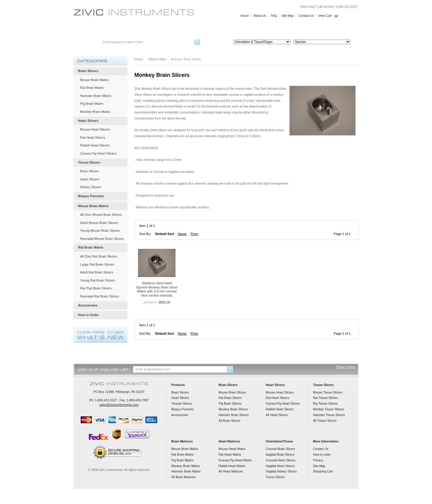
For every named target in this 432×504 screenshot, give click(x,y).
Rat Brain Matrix (92, 88)
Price (194, 234)
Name (182, 234)
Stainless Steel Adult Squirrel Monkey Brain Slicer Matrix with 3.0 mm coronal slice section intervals (157, 289)
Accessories (286, 31)
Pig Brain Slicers (230, 404)
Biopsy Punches (240, 31)
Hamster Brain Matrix (96, 96)
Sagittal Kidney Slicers (281, 471)
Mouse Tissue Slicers (328, 392)
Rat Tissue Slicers (325, 398)
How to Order (334, 31)
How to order (322, 455)
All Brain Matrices (183, 477)
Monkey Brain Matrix (95, 112)
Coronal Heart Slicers (281, 460)
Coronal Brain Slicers (280, 449)
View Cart (325, 16)
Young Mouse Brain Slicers (100, 231)
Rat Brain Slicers (230, 398)
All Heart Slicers (277, 415)
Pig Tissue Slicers (325, 404)
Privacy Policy (346, 367)
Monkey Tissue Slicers (328, 409)
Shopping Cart (323, 471)
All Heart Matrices (231, 471)
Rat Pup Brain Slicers (96, 288)
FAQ (274, 16)
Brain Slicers (98, 31)
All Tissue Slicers (325, 421)
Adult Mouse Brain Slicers (99, 223)
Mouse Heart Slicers (95, 129)
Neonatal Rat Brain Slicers (100, 296)
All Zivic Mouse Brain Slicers (101, 215)
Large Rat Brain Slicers (97, 264)
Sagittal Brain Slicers (280, 455)
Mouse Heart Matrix (232, 449)
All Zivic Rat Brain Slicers (99, 256)
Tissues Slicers (182, 404)
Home (245, 16)
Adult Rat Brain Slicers (97, 272)
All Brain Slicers (229, 421)
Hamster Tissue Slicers (329, 415)
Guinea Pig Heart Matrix (235, 460)
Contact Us (306, 16)
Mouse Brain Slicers (232, 392)
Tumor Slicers (275, 477)
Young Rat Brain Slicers (97, 280)
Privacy (318, 460)
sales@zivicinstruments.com (119, 405)
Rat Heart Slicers (93, 137)
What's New (157, 59)
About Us (260, 16)
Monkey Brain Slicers (233, 409)
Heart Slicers (145, 31)
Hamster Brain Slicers (233, 415)
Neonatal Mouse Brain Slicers (102, 239)
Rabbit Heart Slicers (95, 145)
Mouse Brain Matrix (94, 80)
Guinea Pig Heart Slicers (98, 153)
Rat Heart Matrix (230, 455)
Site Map (288, 16)
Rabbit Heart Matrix (232, 466)
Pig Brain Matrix (92, 104)
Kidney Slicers (91, 187)
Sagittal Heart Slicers (280, 466)
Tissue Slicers (192, 31)
